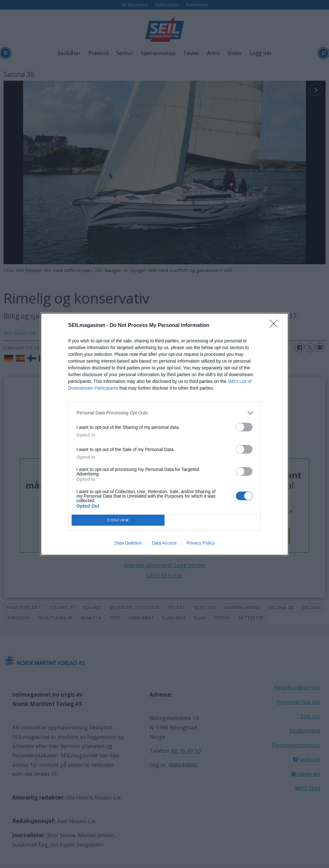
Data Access (164, 543)
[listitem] (164, 413)
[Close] (276, 326)
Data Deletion (128, 543)
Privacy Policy (201, 543)
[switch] (244, 427)
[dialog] (164, 434)
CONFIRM (118, 520)
